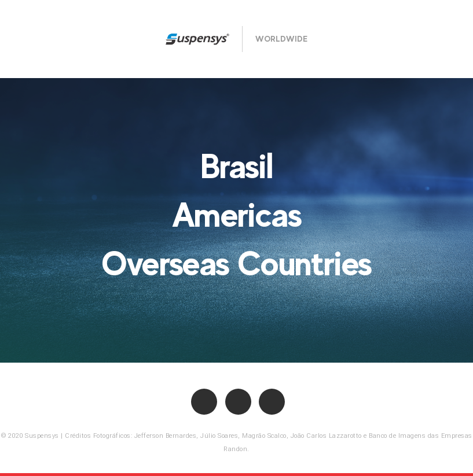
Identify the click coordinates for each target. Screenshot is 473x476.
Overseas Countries (236, 263)
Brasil (237, 166)
